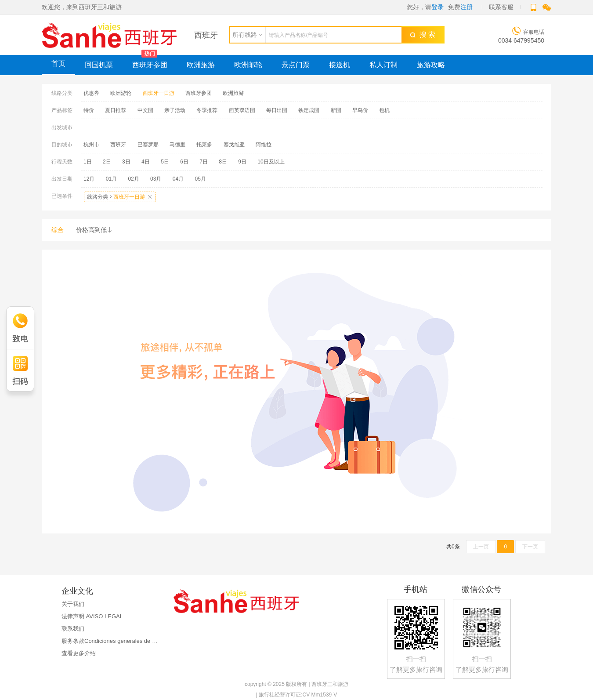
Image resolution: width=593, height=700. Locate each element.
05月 (201, 179)
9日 (242, 162)
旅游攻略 (431, 65)
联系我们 (73, 629)
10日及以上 (271, 162)
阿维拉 (264, 145)
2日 (107, 162)
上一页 (481, 547)
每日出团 (277, 110)
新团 (336, 110)
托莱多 (204, 145)
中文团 (145, 110)
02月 (133, 179)
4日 (146, 162)
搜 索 (423, 34)
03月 (156, 179)
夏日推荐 (116, 110)
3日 (126, 162)
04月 (178, 179)
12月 (89, 179)
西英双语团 (242, 110)
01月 (111, 179)
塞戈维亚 (234, 145)
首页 (58, 63)
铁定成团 (309, 110)
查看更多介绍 (79, 653)
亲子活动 (175, 110)
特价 (89, 110)
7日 (204, 162)
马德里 (177, 145)
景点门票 (296, 65)
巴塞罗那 (148, 145)
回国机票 (99, 65)
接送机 (340, 65)
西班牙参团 (150, 65)
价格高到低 (94, 230)
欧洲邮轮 (248, 65)
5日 (165, 162)
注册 (466, 7)
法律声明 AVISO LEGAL (92, 616)
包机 (384, 110)
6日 (184, 162)
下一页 (530, 547)
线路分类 (120, 197)
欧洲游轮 (121, 93)
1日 (88, 162)
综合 (58, 230)
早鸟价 (360, 110)
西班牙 (118, 145)
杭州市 (91, 145)
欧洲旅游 (201, 65)
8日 (223, 162)
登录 (438, 7)
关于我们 (73, 604)
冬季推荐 (207, 110)
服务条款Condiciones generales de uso (111, 641)
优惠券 (91, 93)
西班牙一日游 (159, 93)
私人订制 (383, 65)
